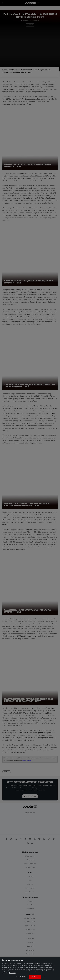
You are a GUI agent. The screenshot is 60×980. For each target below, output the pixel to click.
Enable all (35, 977)
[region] (30, 969)
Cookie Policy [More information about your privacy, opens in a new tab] (12, 973)
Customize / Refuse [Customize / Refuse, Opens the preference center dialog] (21, 977)
